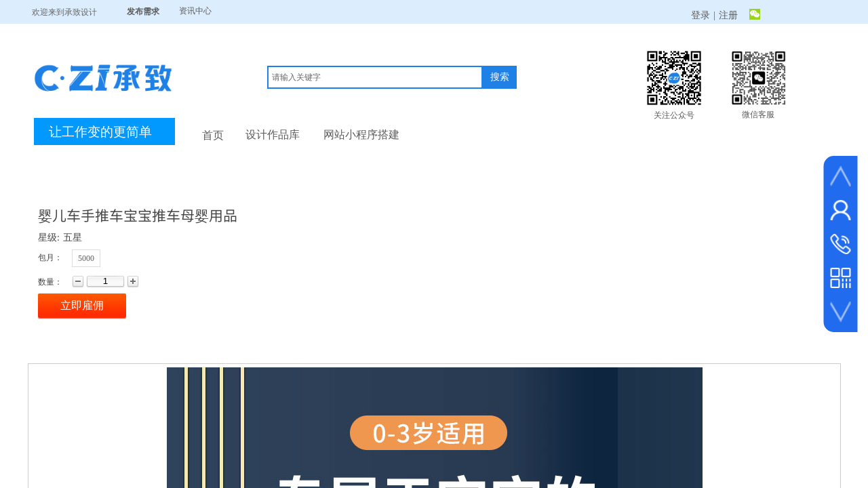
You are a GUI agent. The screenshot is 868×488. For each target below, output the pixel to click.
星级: (49, 238)
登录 (701, 15)
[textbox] (375, 77)
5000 (86, 258)
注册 (728, 15)
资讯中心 (195, 11)
